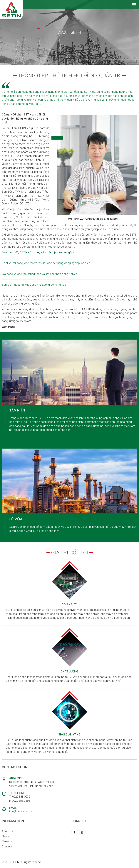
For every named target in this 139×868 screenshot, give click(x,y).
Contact (7, 846)
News (5, 836)
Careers (7, 841)
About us (7, 831)
